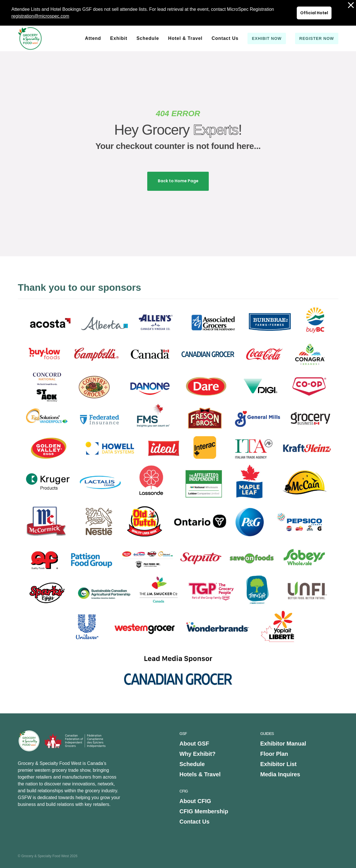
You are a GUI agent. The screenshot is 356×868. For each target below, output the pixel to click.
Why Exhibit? (198, 754)
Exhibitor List (279, 764)
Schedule (192, 764)
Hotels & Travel (200, 774)
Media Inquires (280, 774)
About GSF (194, 744)
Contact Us (195, 822)
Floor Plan (274, 754)
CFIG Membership (204, 811)
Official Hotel (314, 13)
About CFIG (195, 801)
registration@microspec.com (40, 16)
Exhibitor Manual (283, 744)
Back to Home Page (178, 181)
